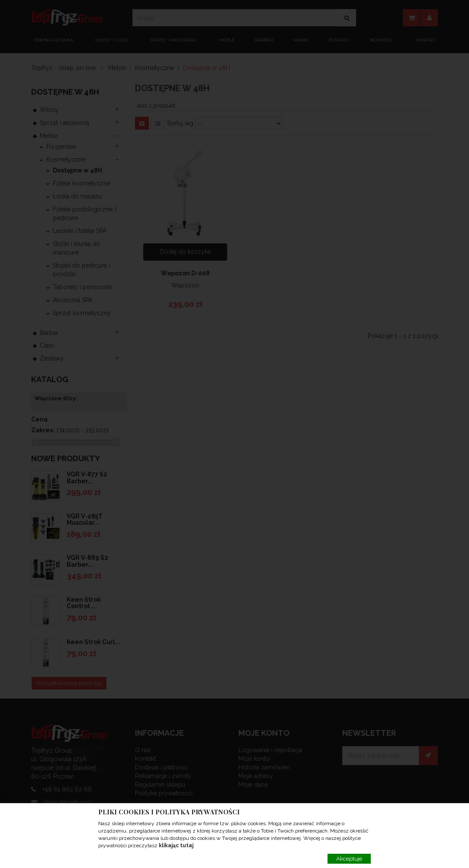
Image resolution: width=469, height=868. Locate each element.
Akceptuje (349, 859)
